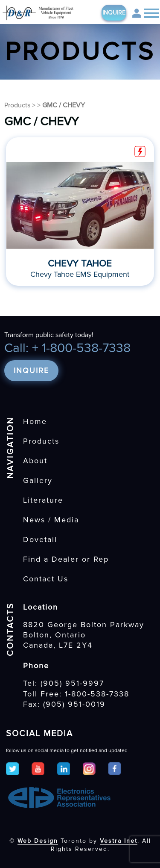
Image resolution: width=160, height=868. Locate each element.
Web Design (38, 841)
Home (35, 421)
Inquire (114, 13)
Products (17, 105)
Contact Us (46, 579)
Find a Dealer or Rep (66, 559)
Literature (43, 500)
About (35, 461)
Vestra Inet (119, 841)
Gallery (38, 480)
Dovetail (40, 539)
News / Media (51, 520)
